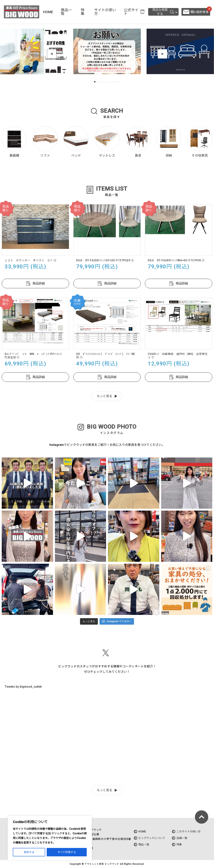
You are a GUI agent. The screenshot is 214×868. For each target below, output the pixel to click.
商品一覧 (66, 12)
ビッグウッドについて (152, 838)
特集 (83, 12)
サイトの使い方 (105, 12)
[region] (50, 838)
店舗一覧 (182, 838)
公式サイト (131, 12)
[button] (52, 54)
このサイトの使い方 (189, 832)
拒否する (29, 852)
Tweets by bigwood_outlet (23, 687)
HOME (48, 12)
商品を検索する (163, 12)
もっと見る (105, 396)
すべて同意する (67, 852)
